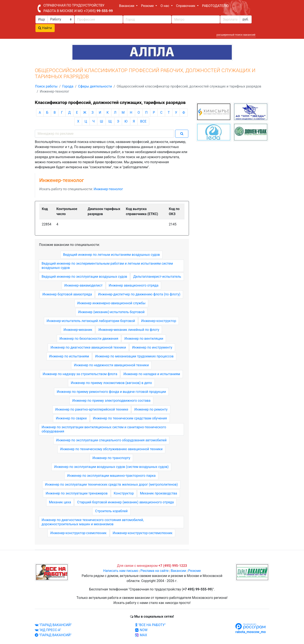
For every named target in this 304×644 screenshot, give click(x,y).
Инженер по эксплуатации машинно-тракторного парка (111, 476)
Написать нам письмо (121, 571)
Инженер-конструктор (159, 321)
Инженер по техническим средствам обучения (130, 418)
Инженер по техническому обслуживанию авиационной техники (111, 449)
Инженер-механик (78, 330)
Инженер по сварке (71, 418)
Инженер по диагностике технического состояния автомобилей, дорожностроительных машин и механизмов (93, 522)
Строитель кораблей (111, 511)
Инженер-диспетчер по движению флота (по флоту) (139, 294)
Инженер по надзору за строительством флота (80, 374)
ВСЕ (143, 121)
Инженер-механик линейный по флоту (129, 330)
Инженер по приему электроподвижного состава (111, 401)
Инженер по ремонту (151, 409)
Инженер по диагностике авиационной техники (88, 347)
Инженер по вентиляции (144, 339)
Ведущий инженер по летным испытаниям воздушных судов (111, 255)
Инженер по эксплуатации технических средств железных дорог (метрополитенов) (111, 484)
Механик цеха (60, 502)
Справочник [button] (186, 6)
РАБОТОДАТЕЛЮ (215, 6)
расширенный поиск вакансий (236, 35)
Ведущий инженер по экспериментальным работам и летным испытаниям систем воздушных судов (107, 266)
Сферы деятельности (95, 86)
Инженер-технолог (108, 189)
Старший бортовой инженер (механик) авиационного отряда (125, 502)
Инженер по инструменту (152, 347)
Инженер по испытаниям (69, 356)
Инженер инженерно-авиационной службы (111, 303)
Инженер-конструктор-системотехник (143, 533)
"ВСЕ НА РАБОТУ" (150, 625)
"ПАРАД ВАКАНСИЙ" (53, 625)
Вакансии (178, 571)
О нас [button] (165, 6)
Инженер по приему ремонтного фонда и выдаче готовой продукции (111, 392)
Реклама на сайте (154, 571)
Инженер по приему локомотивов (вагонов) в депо (111, 383)
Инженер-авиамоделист (83, 285)
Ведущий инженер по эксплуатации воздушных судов (84, 277)
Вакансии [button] (127, 6)
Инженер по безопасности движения (89, 339)
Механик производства (159, 493)
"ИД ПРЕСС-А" (48, 630)
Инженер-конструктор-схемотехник (78, 533)
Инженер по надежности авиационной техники (111, 365)
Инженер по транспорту (111, 458)
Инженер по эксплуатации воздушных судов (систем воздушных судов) (111, 467)
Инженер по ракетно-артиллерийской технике (92, 409)
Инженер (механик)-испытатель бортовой (111, 312)
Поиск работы (46, 86)
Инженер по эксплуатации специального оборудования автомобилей (111, 440)
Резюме (194, 571)
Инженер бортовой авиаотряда (67, 294)
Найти (45, 28)
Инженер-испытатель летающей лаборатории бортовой (91, 321)
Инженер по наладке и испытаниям (152, 374)
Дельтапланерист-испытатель (157, 277)
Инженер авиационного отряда (134, 285)
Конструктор (124, 493)
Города (68, 86)
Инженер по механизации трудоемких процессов (134, 356)
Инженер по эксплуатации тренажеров (77, 493)
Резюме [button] (148, 6)
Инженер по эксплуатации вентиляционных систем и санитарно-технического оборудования (104, 429)
